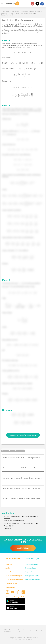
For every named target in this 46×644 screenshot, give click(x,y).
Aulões (8, 568)
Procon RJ (39, 631)
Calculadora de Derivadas (14, 580)
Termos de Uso (21, 631)
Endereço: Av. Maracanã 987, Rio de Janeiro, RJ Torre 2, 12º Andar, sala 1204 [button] (23, 639)
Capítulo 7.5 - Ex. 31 (7, 15)
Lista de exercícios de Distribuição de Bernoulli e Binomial (21, 523)
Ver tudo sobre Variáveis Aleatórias (14, 521)
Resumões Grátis (11, 583)
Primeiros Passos (31, 568)
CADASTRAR (23, 548)
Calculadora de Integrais (14, 576)
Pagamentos (29, 572)
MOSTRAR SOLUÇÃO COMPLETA (23, 435)
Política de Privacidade (7, 631)
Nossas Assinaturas (31, 564)
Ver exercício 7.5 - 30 (10, 526)
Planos (32, 631)
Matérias (9, 564)
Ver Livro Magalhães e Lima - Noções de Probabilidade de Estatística (21, 517)
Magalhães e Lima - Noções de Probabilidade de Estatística (19, 13)
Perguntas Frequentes (32, 580)
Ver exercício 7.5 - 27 (10, 529)
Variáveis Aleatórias (34, 12)
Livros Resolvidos (12, 572)
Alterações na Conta (32, 576)
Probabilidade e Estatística (19, 12)
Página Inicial (5, 12)
